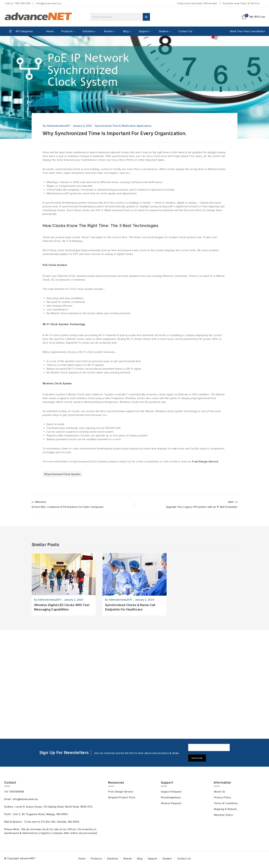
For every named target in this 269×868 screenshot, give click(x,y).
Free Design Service (205, 564)
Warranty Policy (223, 815)
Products (96, 858)
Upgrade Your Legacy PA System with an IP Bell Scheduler (187, 607)
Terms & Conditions (226, 803)
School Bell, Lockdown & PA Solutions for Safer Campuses (82, 607)
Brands (128, 858)
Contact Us (185, 31)
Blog (140, 858)
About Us (219, 792)
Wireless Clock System (58, 448)
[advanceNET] (38, 17)
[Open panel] (21, 31)
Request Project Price (122, 797)
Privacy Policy (222, 797)
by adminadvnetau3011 (56, 126)
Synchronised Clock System (62, 577)
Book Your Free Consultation (247, 31)
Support (153, 858)
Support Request (171, 792)
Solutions (113, 858)
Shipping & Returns (225, 809)
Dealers (167, 858)
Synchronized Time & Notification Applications (123, 126)
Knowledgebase (171, 797)
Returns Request (171, 803)
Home (50, 31)
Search (146, 17)
